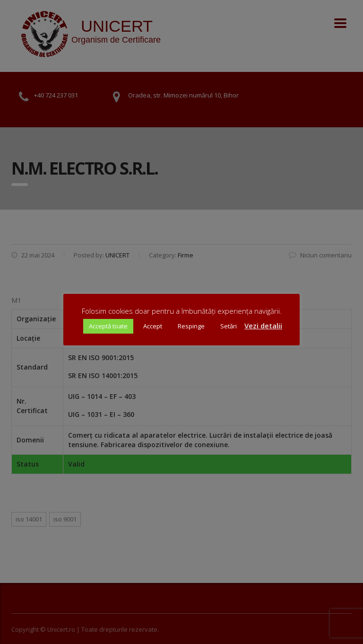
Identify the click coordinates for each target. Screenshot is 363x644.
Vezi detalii (263, 326)
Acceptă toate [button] (108, 326)
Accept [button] (153, 326)
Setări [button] (229, 326)
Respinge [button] (191, 326)
